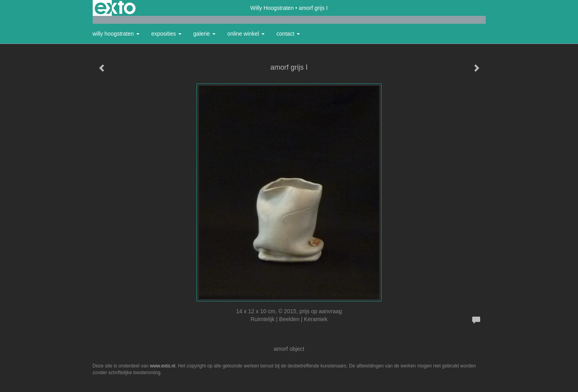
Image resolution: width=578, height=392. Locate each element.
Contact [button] (288, 34)
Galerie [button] (204, 34)
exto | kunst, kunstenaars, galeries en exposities (115, 8)
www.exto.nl (162, 366)
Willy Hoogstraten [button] (116, 34)
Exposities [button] (166, 34)
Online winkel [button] (246, 34)
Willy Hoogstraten (272, 8)
